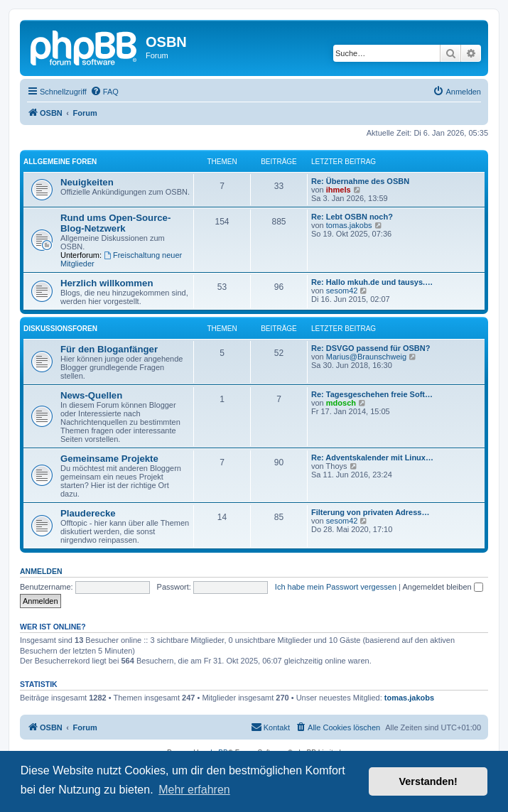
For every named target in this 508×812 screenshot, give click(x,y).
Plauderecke (88, 513)
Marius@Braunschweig (366, 357)
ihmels (339, 190)
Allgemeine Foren (60, 162)
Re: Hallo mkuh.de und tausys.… (372, 282)
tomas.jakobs (349, 225)
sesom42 (342, 291)
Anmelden (41, 571)
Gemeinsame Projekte (109, 459)
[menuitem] (104, 92)
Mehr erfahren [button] (194, 790)
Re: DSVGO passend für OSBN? (371, 348)
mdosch (341, 403)
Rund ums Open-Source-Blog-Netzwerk (115, 223)
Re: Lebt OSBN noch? (352, 217)
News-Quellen (91, 395)
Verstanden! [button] (428, 781)
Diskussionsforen (60, 329)
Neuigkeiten (87, 182)
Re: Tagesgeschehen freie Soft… (372, 394)
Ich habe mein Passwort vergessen (336, 587)
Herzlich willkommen (107, 283)
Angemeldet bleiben (442, 587)
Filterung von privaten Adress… (370, 512)
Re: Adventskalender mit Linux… (372, 458)
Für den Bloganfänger (109, 349)
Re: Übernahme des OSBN (360, 181)
